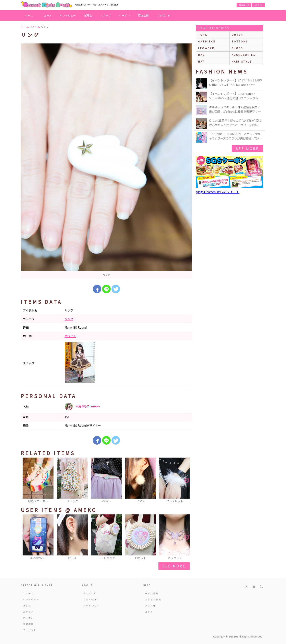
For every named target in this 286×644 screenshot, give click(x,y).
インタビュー (68, 15)
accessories (244, 55)
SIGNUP (244, 5)
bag (202, 55)
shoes (237, 48)
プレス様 (150, 606)
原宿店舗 (144, 15)
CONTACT (91, 606)
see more (174, 566)
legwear (206, 48)
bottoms (240, 41)
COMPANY (91, 599)
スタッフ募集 (153, 599)
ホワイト (70, 336)
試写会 (88, 15)
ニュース (47, 15)
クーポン (125, 15)
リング (69, 319)
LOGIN (258, 5)
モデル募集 (152, 593)
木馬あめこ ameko (82, 407)
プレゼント (164, 15)
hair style (242, 61)
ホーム (29, 15)
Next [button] (187, 481)
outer (237, 35)
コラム (149, 612)
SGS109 (90, 593)
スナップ (106, 15)
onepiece (207, 41)
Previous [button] (26, 481)
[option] (106, 161)
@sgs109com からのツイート (218, 192)
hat (201, 61)
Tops (203, 35)
